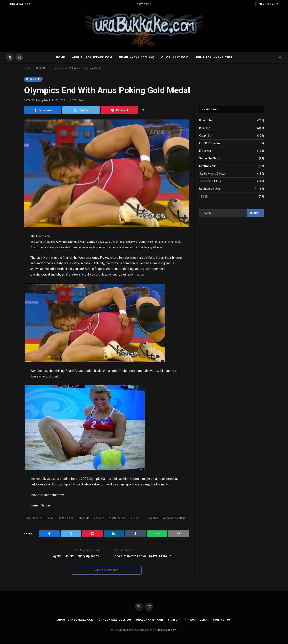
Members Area (269, 4)
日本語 (203, 197)
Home (60, 57)
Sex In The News (210, 159)
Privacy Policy (196, 620)
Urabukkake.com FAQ (137, 57)
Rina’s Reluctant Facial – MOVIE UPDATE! (143, 556)
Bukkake (205, 128)
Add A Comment (106, 571)
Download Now (20, 4)
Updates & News (209, 189)
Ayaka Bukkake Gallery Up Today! (76, 556)
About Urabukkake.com (92, 57)
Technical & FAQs (210, 181)
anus (50, 518)
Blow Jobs (206, 121)
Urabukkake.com (166, 630)
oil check (136, 518)
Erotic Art (205, 151)
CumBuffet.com (209, 143)
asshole (99, 518)
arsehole (84, 518)
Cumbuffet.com (175, 57)
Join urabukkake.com (214, 57)
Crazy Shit (34, 79)
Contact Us (222, 620)
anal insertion (34, 518)
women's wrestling (174, 518)
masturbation (117, 518)
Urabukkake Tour (149, 620)
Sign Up (174, 620)
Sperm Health (208, 166)
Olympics (152, 518)
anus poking (66, 518)
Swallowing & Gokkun (213, 174)
